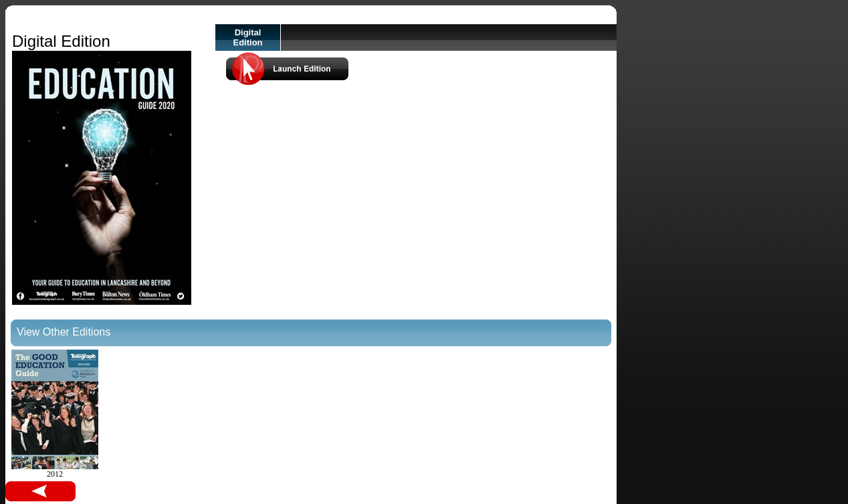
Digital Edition (247, 37)
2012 (55, 414)
